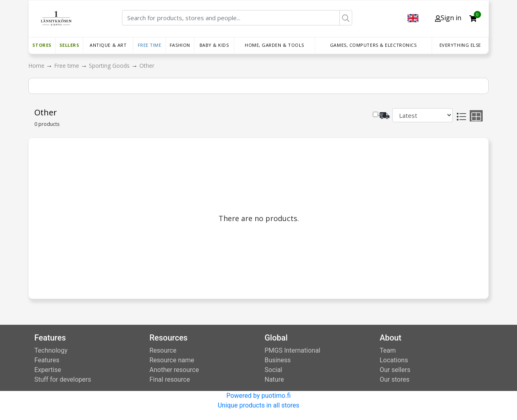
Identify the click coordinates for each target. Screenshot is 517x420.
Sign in (448, 18)
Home (37, 66)
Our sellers (395, 370)
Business (278, 360)
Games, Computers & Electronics (373, 45)
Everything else (460, 45)
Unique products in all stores (258, 405)
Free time (150, 45)
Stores (42, 45)
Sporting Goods (110, 66)
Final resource (170, 379)
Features (47, 360)
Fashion (180, 45)
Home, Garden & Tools (274, 45)
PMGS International (292, 350)
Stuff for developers (63, 379)
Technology (51, 350)
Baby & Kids (214, 45)
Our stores (395, 379)
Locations (394, 360)
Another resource (174, 370)
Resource (163, 350)
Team (388, 350)
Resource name (172, 360)
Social (273, 370)
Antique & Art (108, 45)
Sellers (69, 45)
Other (147, 66)
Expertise (48, 370)
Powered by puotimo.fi (258, 396)
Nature (274, 379)
